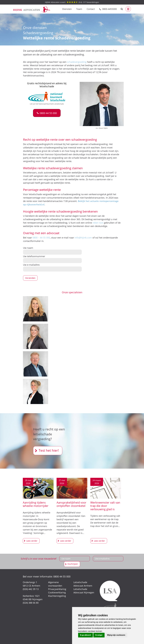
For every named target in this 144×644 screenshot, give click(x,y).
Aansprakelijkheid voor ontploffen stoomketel (71, 504)
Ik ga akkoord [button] (85, 635)
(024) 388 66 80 (31, 603)
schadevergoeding (77, 62)
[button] (47, 113)
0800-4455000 (109, 9)
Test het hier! (49, 450)
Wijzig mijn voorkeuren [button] (116, 635)
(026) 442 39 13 (31, 589)
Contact (91, 9)
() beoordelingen (72, 2)
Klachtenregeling (57, 596)
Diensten (67, 9)
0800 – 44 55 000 (41, 238)
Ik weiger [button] (99, 635)
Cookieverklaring (57, 592)
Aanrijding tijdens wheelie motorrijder (36, 504)
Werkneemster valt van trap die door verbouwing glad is (105, 506)
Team (79, 9)
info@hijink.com (83, 238)
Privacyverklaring (57, 589)
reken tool (98, 223)
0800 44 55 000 (62, 576)
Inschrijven (73, 564)
